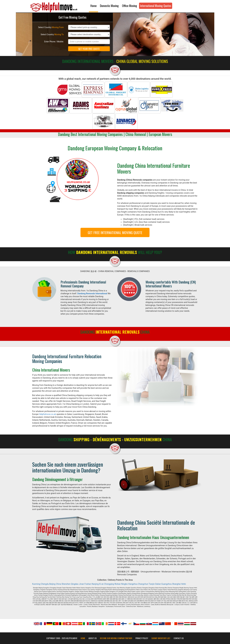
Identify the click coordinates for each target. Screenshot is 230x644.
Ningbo (124, 584)
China (59, 584)
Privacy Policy (142, 638)
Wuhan (117, 584)
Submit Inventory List (161, 638)
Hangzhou (133, 584)
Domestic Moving (109, 6)
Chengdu (45, 584)
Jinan (82, 584)
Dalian (158, 584)
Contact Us (179, 638)
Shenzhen (66, 584)
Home (93, 6)
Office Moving (130, 6)
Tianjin (152, 584)
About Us (93, 638)
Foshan (88, 584)
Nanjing (95, 584)
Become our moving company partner (116, 638)
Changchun (143, 584)
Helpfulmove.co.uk (47, 414)
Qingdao (75, 584)
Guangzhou (167, 584)
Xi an (101, 584)
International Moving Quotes (156, 6)
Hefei (183, 584)
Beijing (52, 584)
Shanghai (176, 584)
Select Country (51, 27)
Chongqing (109, 584)
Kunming (36, 584)
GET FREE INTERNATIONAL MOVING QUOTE (115, 232)
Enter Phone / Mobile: (54, 42)
